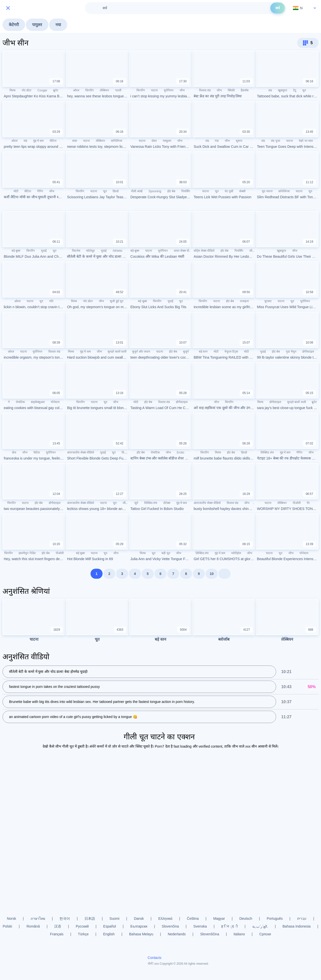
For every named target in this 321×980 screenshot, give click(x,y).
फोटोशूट (90, 251)
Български (139, 926)
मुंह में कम (38, 141)
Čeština (193, 919)
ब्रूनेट (56, 90)
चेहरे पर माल (306, 141)
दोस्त (154, 141)
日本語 (90, 919)
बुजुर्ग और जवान (141, 352)
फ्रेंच (14, 452)
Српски (265, 934)
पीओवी (297, 503)
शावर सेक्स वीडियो (184, 251)
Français (57, 934)
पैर (308, 503)
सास (75, 141)
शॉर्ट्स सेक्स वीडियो (204, 251)
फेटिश (37, 452)
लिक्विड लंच (267, 452)
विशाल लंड (205, 90)
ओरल (76, 90)
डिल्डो (116, 191)
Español (110, 926)
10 (212, 574)
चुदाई (44, 251)
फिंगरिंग (90, 90)
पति (51, 301)
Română (33, 926)
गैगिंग (40, 191)
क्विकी (231, 90)
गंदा (217, 141)
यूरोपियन (169, 90)
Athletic (117, 251)
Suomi (115, 919)
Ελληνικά (165, 919)
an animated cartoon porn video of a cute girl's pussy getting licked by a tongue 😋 (73, 717)
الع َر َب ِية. (260, 926)
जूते (136, 503)
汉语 (58, 926)
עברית (302, 919)
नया (58, 25)
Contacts (155, 958)
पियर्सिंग (186, 191)
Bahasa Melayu (141, 934)
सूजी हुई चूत (117, 301)
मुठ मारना (267, 191)
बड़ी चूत (166, 553)
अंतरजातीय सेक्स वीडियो (81, 452)
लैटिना (53, 141)
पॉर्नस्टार (55, 402)
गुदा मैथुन (291, 352)
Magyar (219, 919)
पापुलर (37, 25)
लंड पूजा (275, 141)
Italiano (239, 934)
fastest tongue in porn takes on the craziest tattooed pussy (54, 687)
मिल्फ (13, 90)
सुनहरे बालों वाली (117, 352)
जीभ (182, 90)
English (109, 934)
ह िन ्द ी (229, 926)
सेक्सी (242, 191)
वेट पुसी (229, 191)
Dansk (139, 919)
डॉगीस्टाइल (308, 352)
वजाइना (244, 301)
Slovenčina (170, 926)
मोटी (16, 191)
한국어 (65, 919)
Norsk (11, 919)
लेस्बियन (104, 90)
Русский (82, 926)
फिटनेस (76, 251)
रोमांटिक (20, 402)
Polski (7, 926)
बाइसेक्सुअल (38, 402)
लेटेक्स (167, 503)
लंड (270, 90)
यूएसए (268, 301)
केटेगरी (14, 25)
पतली (118, 90)
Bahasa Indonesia (297, 926)
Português (275, 919)
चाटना (154, 90)
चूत (304, 90)
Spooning (155, 191)
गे (9, 402)
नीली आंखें (137, 191)
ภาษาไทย (38, 919)
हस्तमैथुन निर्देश (27, 553)
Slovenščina (210, 934)
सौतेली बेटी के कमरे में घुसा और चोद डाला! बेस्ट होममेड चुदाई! (48, 672)
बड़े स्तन (203, 352)
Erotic (181, 452)
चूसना (239, 141)
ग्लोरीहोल (236, 553)
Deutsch (246, 919)
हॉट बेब (171, 191)
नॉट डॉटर (26, 90)
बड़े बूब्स (16, 251)
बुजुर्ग (186, 352)
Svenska (200, 926)
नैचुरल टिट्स (231, 352)
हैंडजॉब (245, 90)
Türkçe (83, 934)
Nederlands (177, 934)
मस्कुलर (167, 141)
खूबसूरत (283, 90)
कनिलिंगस (116, 141)
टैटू (295, 90)
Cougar (42, 90)
